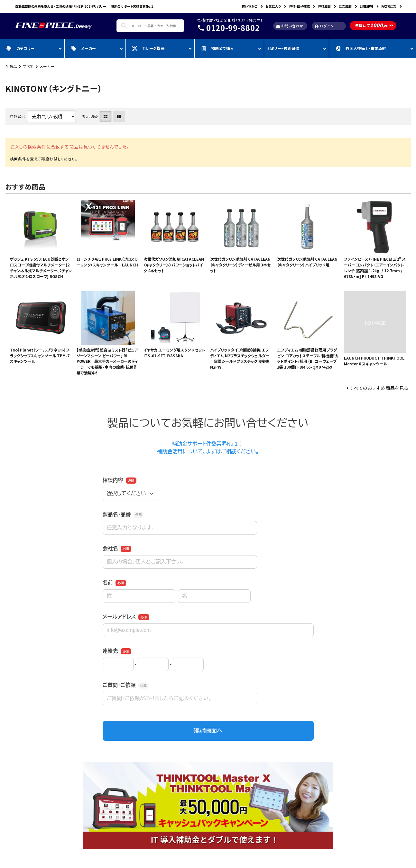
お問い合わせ (290, 26)
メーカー (83, 48)
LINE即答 (366, 6)
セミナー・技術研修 (283, 48)
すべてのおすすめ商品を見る (379, 388)
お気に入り (273, 6)
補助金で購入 (217, 48)
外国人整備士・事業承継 (361, 48)
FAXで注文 (389, 6)
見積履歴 (324, 6)
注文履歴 (345, 6)
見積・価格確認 (299, 6)
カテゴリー (20, 48)
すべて (28, 66)
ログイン (324, 26)
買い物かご (250, 6)
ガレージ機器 (148, 48)
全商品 (11, 66)
